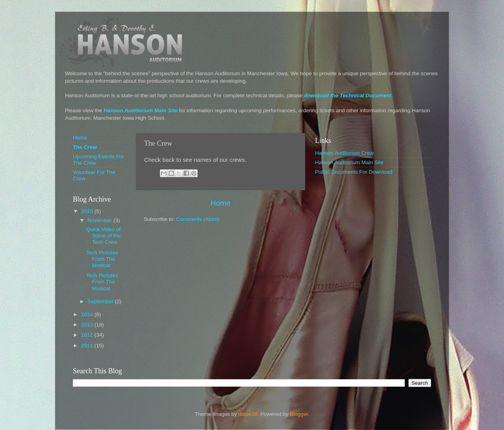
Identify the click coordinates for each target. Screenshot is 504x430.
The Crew (85, 147)
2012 (88, 335)
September (101, 301)
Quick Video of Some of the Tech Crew (104, 236)
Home (220, 203)
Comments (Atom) (198, 219)
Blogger (299, 414)
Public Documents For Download (354, 172)
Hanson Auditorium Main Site (141, 110)
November (100, 220)
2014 (88, 314)
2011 (88, 346)
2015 (88, 211)
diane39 (248, 414)
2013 (88, 325)
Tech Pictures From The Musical (102, 259)
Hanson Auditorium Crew (344, 153)
